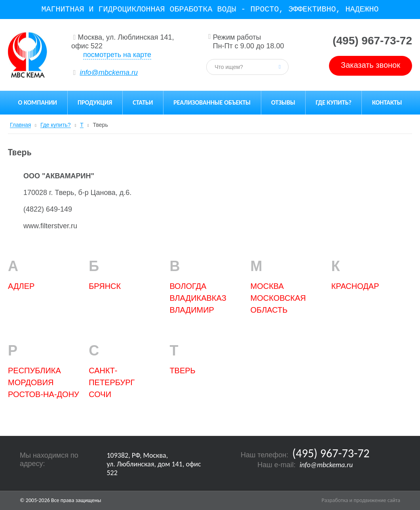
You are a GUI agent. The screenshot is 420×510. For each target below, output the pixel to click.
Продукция (95, 102)
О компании (37, 102)
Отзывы (283, 102)
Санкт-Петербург (112, 376)
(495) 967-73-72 (372, 41)
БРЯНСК (105, 286)
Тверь (182, 371)
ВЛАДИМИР (192, 310)
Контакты (387, 102)
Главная (20, 125)
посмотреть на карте (117, 55)
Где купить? (334, 102)
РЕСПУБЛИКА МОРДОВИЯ (34, 376)
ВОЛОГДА (188, 286)
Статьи (143, 102)
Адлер (21, 286)
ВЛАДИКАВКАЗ (198, 298)
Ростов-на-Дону (44, 394)
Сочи (100, 394)
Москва (267, 286)
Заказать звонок (371, 65)
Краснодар (355, 286)
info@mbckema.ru (109, 73)
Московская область (278, 304)
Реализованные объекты (212, 102)
